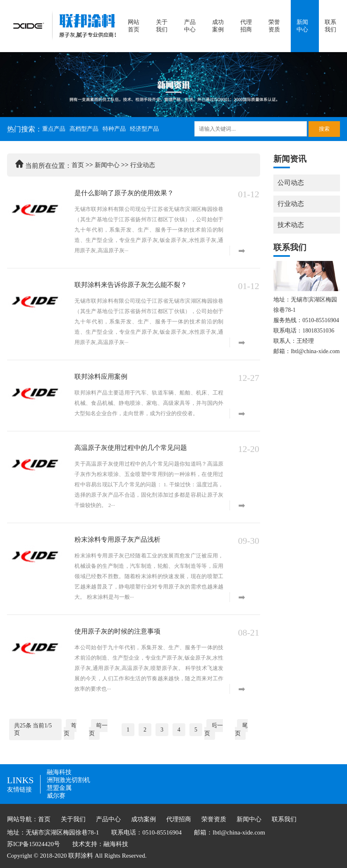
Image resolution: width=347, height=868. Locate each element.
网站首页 (134, 26)
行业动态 (143, 165)
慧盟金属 (59, 788)
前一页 (98, 729)
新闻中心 (302, 26)
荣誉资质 (274, 26)
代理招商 (246, 26)
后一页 (214, 729)
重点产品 (54, 129)
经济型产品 (144, 129)
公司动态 (291, 183)
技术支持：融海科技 (100, 844)
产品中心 (190, 26)
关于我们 (162, 26)
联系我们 (330, 26)
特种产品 (114, 129)
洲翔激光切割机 (68, 780)
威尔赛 (56, 796)
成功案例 (218, 26)
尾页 (241, 729)
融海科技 (59, 772)
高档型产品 (84, 129)
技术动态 (291, 225)
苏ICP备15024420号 (34, 844)
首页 (78, 165)
